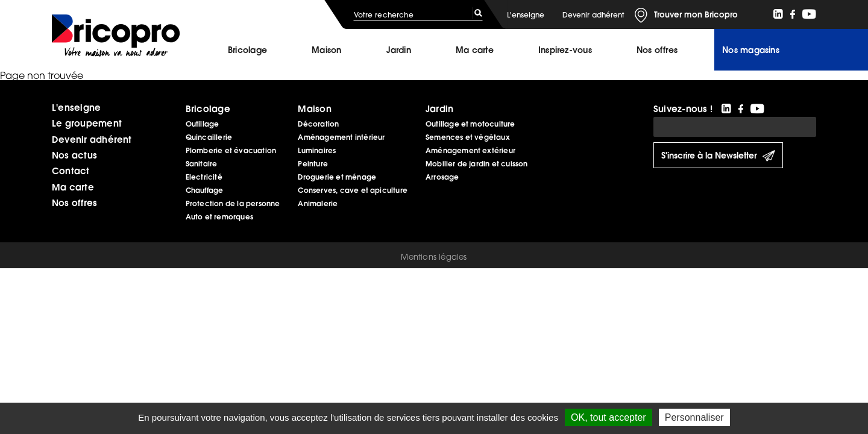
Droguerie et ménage (337, 177)
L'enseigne (526, 15)
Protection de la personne (233, 203)
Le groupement (87, 123)
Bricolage (247, 50)
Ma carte (475, 50)
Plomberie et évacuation (231, 150)
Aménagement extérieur (470, 150)
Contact (71, 171)
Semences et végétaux (468, 137)
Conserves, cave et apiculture (353, 190)
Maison (326, 50)
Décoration (318, 124)
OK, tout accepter (609, 417)
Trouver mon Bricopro (696, 14)
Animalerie (318, 203)
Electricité (204, 177)
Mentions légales (434, 257)
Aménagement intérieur (341, 137)
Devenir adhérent (593, 15)
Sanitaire (202, 164)
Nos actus (74, 155)
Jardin (399, 50)
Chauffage (205, 190)
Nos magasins (751, 50)
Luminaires (317, 150)
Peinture (313, 164)
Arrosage (442, 177)
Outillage (203, 124)
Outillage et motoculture (470, 124)
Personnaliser (694, 417)
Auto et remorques (219, 217)
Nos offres (74, 203)
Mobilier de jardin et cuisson (477, 164)
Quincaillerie (209, 137)
